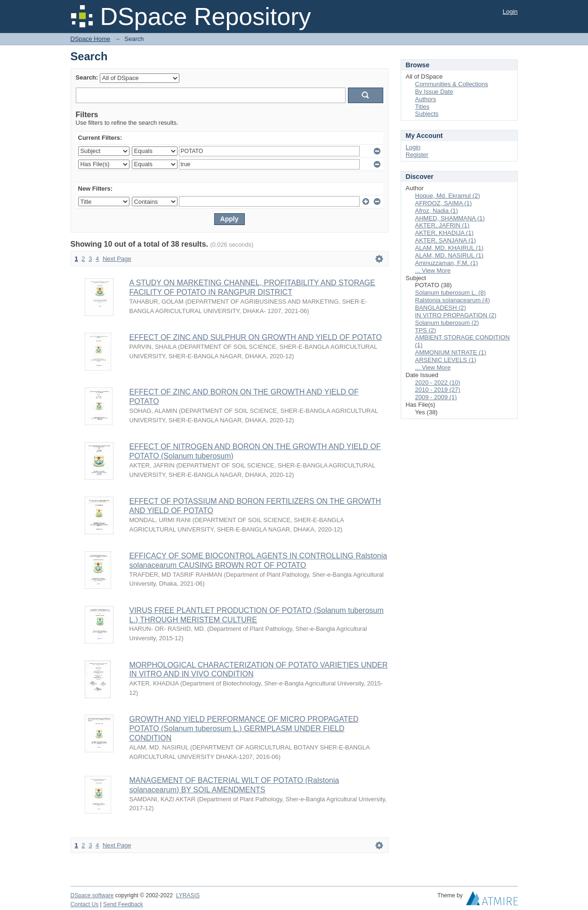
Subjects (427, 114)
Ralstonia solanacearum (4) (453, 300)
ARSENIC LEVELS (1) (446, 360)
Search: (87, 77)
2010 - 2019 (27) (438, 390)
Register (417, 155)
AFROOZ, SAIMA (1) (444, 203)
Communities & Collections (452, 84)
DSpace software (92, 895)
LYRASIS (188, 895)
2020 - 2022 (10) (438, 383)
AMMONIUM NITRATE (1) (451, 352)
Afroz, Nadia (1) (437, 211)
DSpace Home (91, 39)
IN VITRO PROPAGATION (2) (456, 315)
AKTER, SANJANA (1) (446, 240)
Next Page (117, 259)
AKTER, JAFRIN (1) (443, 225)
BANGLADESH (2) (441, 308)
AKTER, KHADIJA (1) (444, 233)
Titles (423, 107)
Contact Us (85, 904)
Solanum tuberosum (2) (447, 323)
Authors (426, 99)
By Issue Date (434, 92)
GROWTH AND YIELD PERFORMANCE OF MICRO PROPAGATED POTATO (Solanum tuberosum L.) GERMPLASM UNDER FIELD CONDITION (244, 729)
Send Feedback (123, 904)
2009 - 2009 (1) (436, 397)
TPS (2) (426, 330)
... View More (433, 270)
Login (510, 12)
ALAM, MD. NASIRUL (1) (449, 255)
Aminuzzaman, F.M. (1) (447, 263)
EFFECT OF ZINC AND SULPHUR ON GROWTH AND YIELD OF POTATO (256, 337)
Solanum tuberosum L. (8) (451, 293)
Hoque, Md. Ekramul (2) (448, 196)
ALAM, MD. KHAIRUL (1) (449, 248)
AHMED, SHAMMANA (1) (450, 218)
